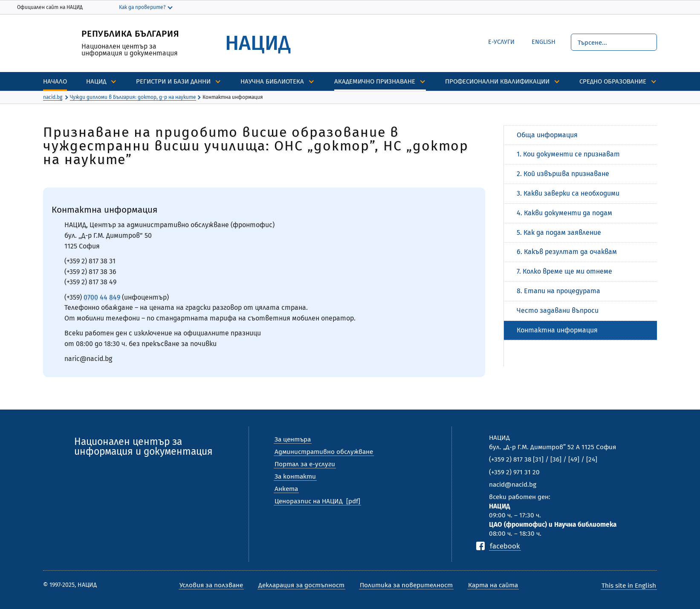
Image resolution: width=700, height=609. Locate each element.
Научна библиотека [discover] (272, 81)
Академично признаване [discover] (375, 81)
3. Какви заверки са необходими (568, 193)
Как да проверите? (142, 7)
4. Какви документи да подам (564, 213)
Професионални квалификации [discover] (497, 81)
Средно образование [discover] (613, 81)
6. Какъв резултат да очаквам (567, 252)
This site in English (629, 586)
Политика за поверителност (406, 585)
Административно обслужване (324, 452)
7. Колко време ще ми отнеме (564, 271)
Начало (55, 81)
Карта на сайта (493, 585)
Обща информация (547, 135)
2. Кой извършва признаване (563, 174)
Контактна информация (557, 330)
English (537, 41)
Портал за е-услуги (305, 464)
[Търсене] (614, 42)
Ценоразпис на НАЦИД (309, 501)
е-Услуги (501, 42)
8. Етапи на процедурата (558, 291)
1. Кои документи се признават (568, 154)
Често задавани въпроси (558, 310)
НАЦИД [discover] (96, 81)
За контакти (295, 476)
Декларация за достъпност (301, 585)
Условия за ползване (211, 585)
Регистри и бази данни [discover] (173, 81)
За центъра (293, 439)
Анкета (286, 489)
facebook (505, 546)
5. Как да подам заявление (559, 232)
